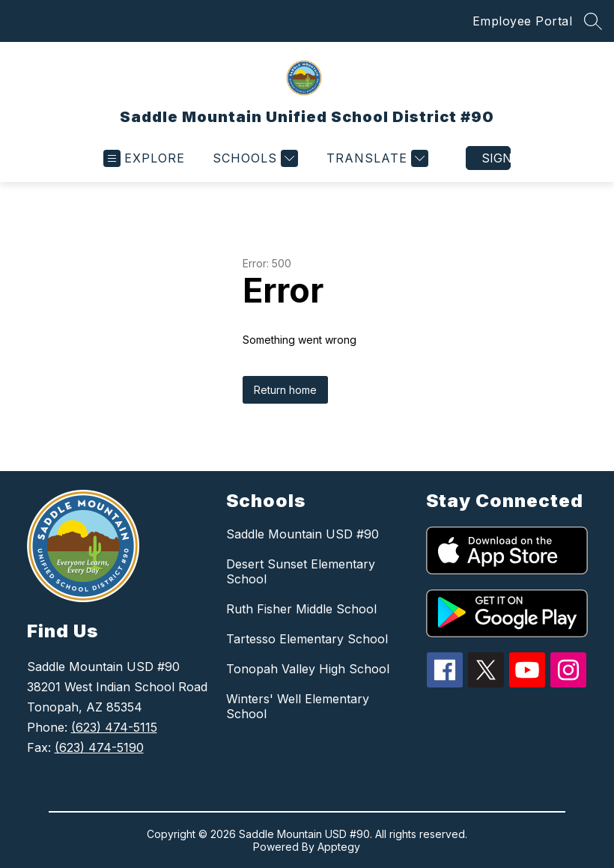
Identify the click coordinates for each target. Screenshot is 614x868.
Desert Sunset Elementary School (301, 571)
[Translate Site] (376, 158)
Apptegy (339, 847)
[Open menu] (144, 158)
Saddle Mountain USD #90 (303, 534)
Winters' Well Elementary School (298, 706)
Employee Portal (523, 21)
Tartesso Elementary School (307, 639)
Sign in (496, 158)
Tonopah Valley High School (308, 669)
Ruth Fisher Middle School (301, 609)
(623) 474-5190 (99, 747)
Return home (285, 390)
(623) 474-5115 (114, 727)
